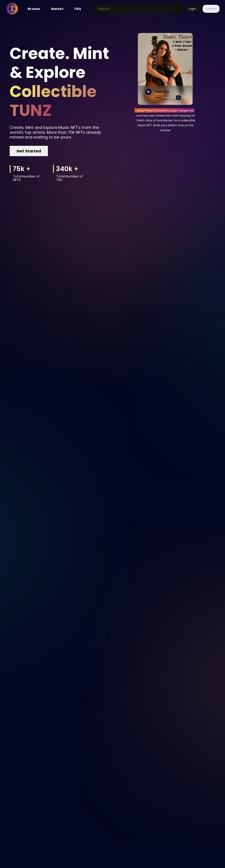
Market (57, 9)
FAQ (78, 9)
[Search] (132, 9)
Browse (34, 9)
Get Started (29, 151)
